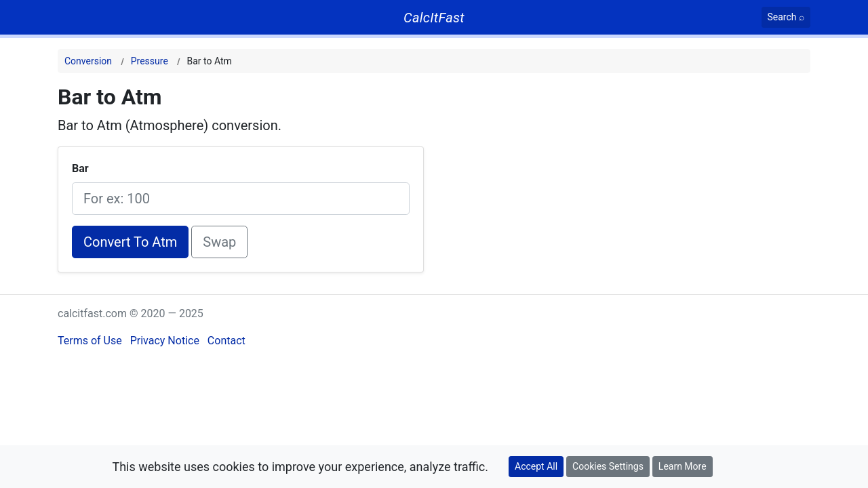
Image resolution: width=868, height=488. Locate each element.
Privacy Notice (165, 341)
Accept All (536, 466)
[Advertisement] (659, 179)
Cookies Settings (608, 466)
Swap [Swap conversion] (219, 242)
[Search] (786, 17)
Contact (226, 341)
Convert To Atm (130, 242)
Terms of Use (90, 341)
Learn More (683, 466)
